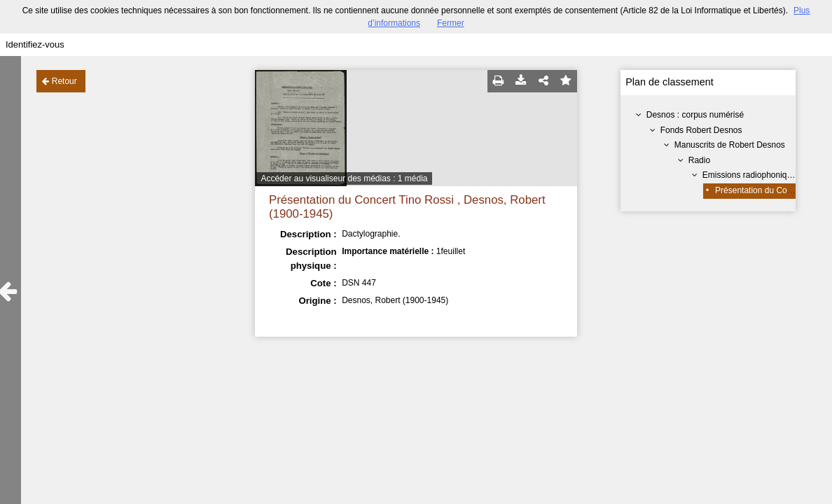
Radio (699, 160)
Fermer (451, 23)
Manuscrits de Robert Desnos (730, 145)
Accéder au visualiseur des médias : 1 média (344, 178)
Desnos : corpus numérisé (695, 115)
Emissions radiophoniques (751, 175)
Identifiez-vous (35, 44)
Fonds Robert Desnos (701, 130)
